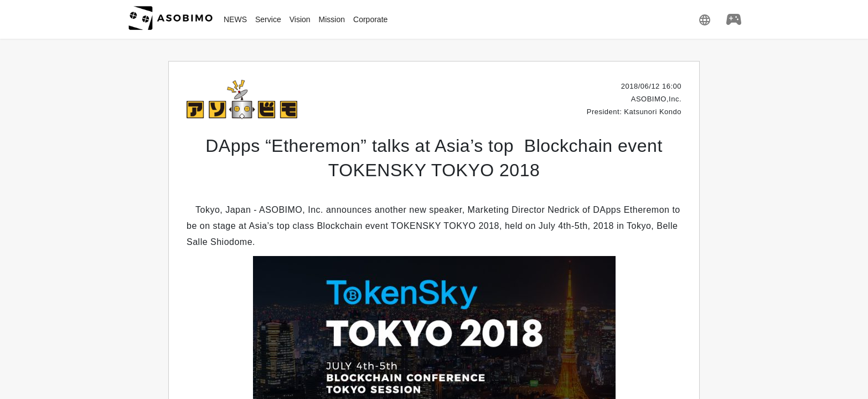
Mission (332, 19)
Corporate (370, 19)
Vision (300, 19)
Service (268, 19)
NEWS (235, 19)
